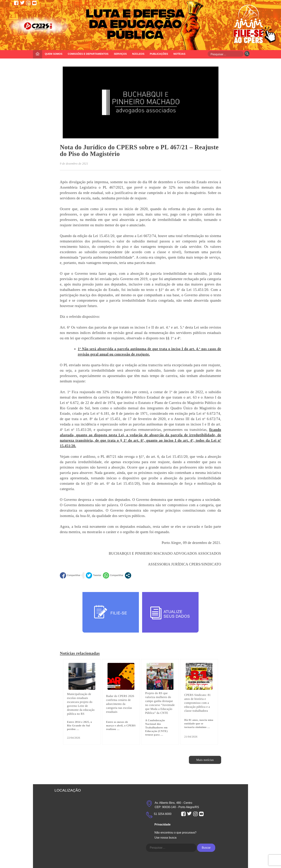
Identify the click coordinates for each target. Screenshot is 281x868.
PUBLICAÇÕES (159, 54)
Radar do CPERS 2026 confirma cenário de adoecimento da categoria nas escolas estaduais (120, 704)
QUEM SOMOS (54, 54)
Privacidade (163, 824)
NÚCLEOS (138, 54)
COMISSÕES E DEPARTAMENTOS (88, 54)
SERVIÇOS (120, 54)
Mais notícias (205, 760)
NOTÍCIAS (179, 54)
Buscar (206, 848)
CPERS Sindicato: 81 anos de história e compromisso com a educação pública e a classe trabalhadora (197, 703)
